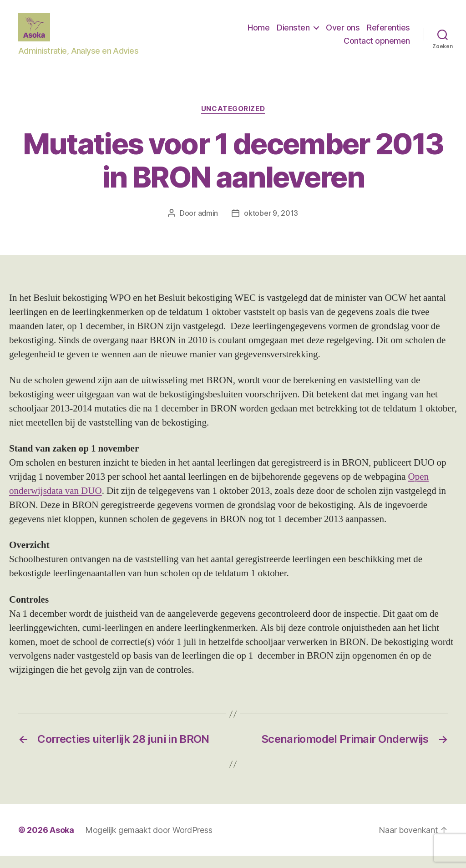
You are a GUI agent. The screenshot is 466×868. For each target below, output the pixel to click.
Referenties (388, 33)
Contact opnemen (377, 47)
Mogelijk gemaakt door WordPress (149, 842)
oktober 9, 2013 (271, 225)
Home (258, 33)
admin (208, 225)
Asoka (62, 842)
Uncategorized (233, 121)
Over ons (343, 33)
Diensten (293, 33)
